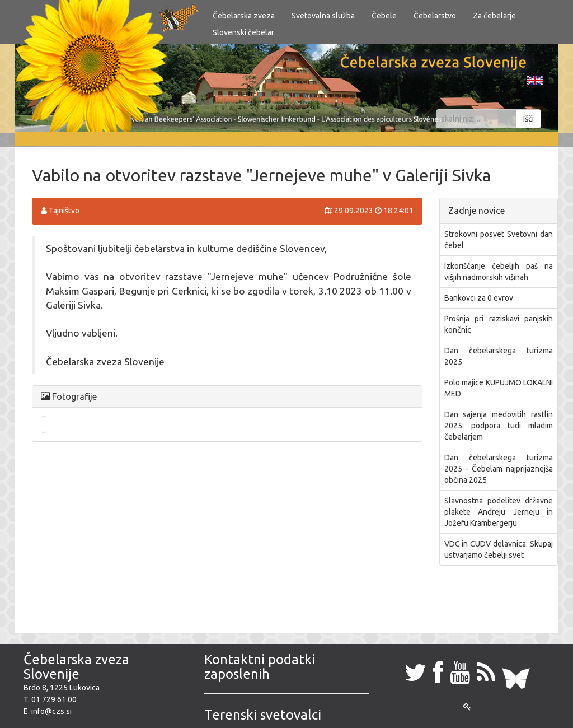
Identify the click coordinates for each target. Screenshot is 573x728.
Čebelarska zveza (244, 16)
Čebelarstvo (435, 16)
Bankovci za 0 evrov (479, 298)
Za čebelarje (494, 16)
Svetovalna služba (323, 16)
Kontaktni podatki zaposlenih (260, 667)
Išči (529, 119)
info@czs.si (51, 711)
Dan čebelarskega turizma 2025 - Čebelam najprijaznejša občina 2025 (499, 469)
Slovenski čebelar (243, 32)
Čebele (384, 16)
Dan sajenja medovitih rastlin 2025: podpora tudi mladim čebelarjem (499, 426)
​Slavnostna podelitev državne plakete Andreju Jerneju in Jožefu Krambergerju (499, 512)
